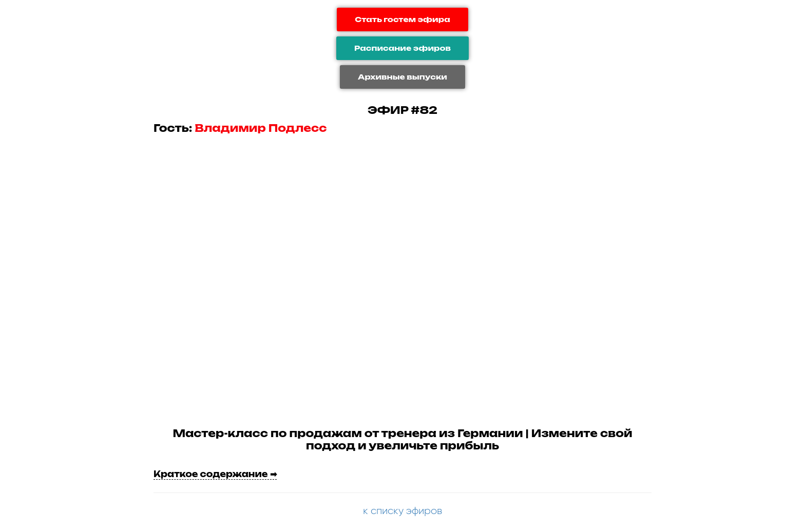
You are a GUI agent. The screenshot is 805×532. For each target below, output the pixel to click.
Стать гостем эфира (402, 19)
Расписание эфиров (402, 48)
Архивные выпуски (402, 77)
